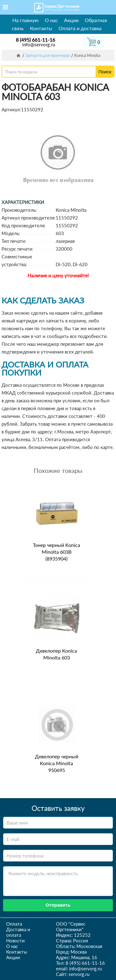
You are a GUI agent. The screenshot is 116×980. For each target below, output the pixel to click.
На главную (26, 20)
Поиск (105, 72)
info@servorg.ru (39, 44)
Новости (15, 941)
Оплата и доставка (80, 28)
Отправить (58, 905)
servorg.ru (79, 974)
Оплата (14, 924)
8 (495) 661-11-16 (35, 40)
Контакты (41, 28)
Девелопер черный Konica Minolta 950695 (57, 763)
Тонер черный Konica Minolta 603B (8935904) (56, 552)
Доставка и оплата (18, 932)
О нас (51, 20)
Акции (71, 20)
